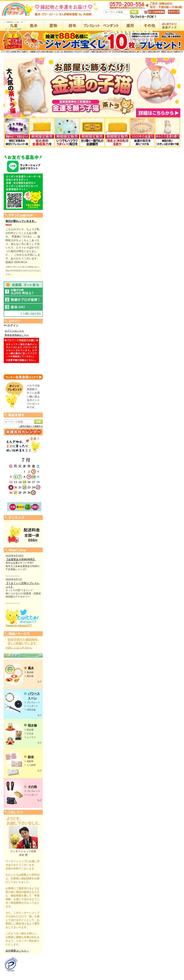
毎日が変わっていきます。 (21, 221)
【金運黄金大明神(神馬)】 (21, 559)
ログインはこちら (14, 331)
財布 (31, 757)
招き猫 (32, 725)
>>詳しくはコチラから (19, 648)
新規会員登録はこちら (17, 335)
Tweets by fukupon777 (19, 626)
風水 (31, 668)
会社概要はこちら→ (17, 951)
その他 (32, 787)
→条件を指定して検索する (31, 426)
